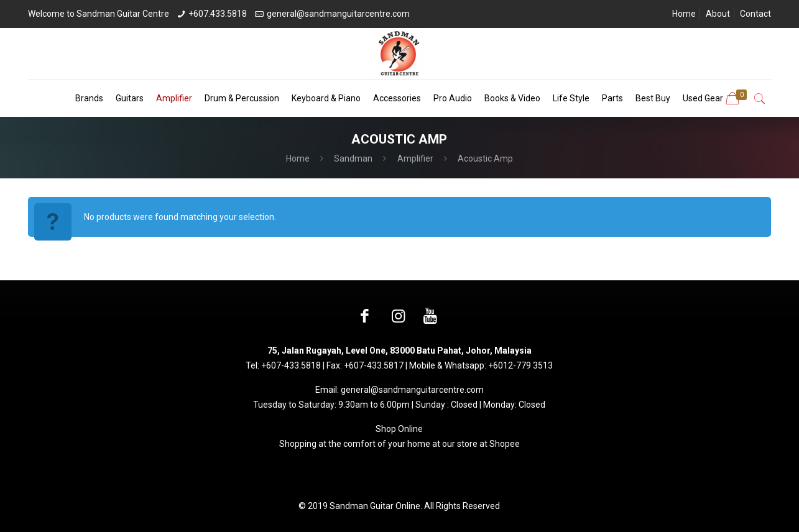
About (718, 14)
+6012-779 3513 (520, 365)
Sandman (353, 158)
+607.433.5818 (218, 14)
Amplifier (415, 158)
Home (684, 14)
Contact (755, 14)
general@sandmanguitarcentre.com (338, 14)
